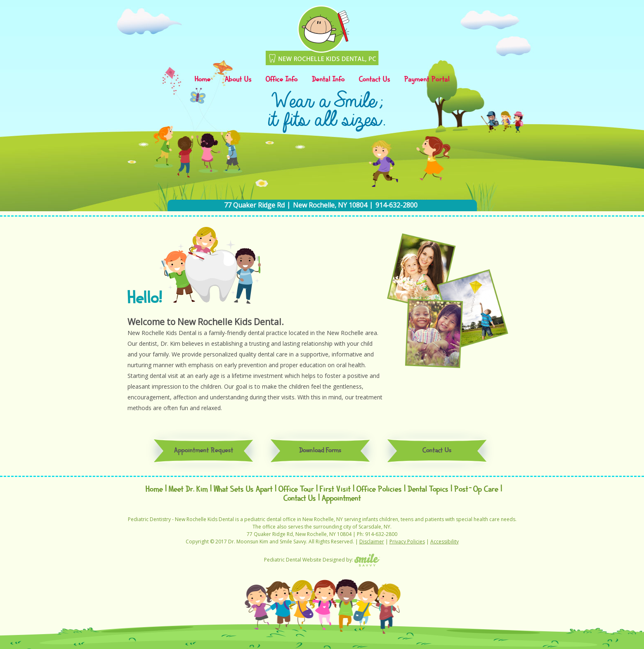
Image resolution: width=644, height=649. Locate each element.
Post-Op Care (476, 490)
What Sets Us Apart (243, 490)
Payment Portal (427, 80)
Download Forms (320, 451)
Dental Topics (428, 490)
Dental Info (328, 80)
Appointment (341, 499)
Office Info (282, 80)
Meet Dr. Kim (188, 490)
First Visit (335, 490)
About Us (238, 80)
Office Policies (379, 490)
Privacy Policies (407, 542)
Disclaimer (372, 542)
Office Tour (296, 490)
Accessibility (445, 542)
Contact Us (375, 80)
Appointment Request (204, 451)
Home (203, 80)
